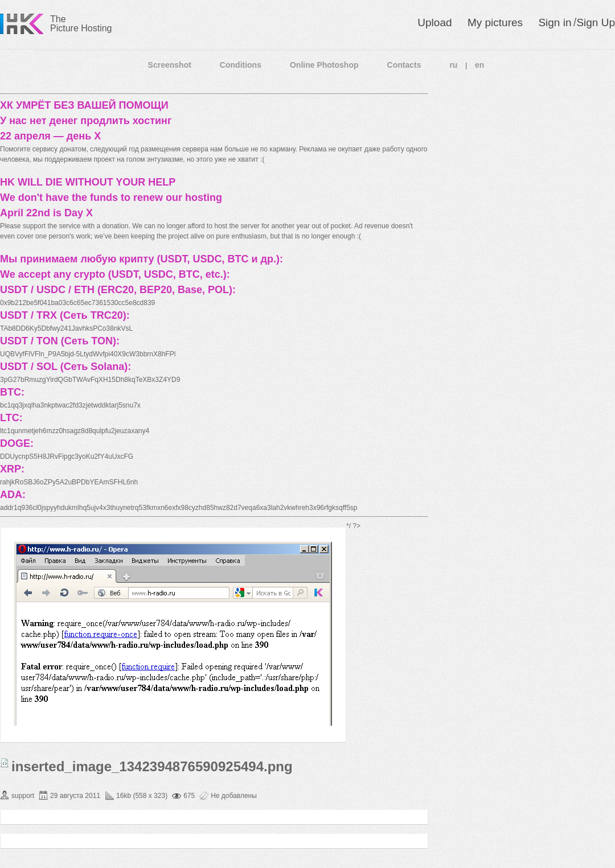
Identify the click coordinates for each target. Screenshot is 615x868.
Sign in (555, 22)
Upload (434, 22)
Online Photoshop (324, 65)
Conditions (241, 65)
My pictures (495, 22)
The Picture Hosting (81, 24)
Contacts (404, 65)
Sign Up (596, 22)
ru (453, 65)
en (479, 65)
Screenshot (170, 65)
